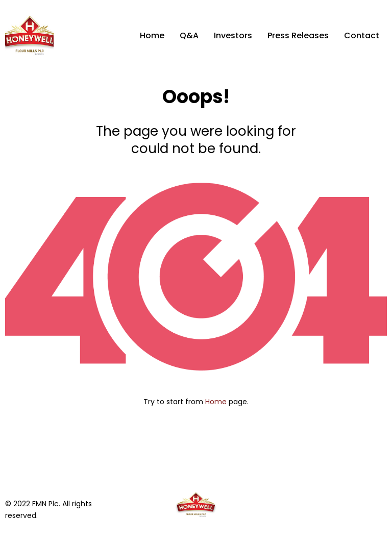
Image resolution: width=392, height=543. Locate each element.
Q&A (189, 35)
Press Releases (298, 35)
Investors (233, 35)
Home (152, 35)
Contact (362, 35)
